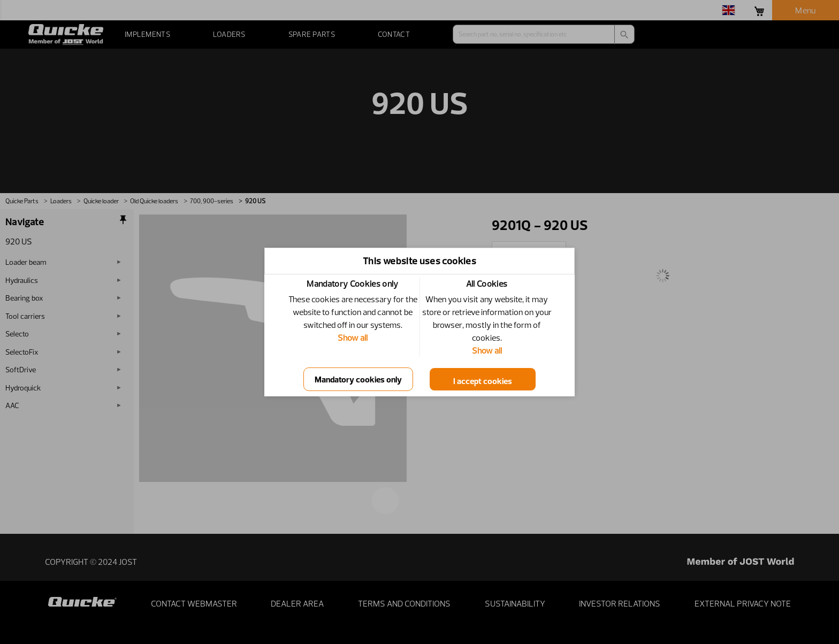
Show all (353, 338)
